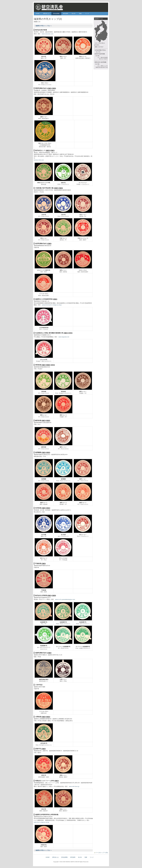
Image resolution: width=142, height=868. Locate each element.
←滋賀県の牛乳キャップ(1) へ (43, 26)
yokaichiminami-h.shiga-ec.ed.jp (52, 305)
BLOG (74, 14)
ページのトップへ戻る (102, 853)
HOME (38, 14)
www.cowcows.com (47, 34)
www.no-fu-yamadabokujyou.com (65, 599)
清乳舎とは (46, 14)
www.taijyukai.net (64, 337)
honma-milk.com (39, 160)
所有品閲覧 (56, 14)
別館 (80, 14)
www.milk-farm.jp (74, 786)
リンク (87, 14)
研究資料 (66, 14)
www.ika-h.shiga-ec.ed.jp (41, 822)
